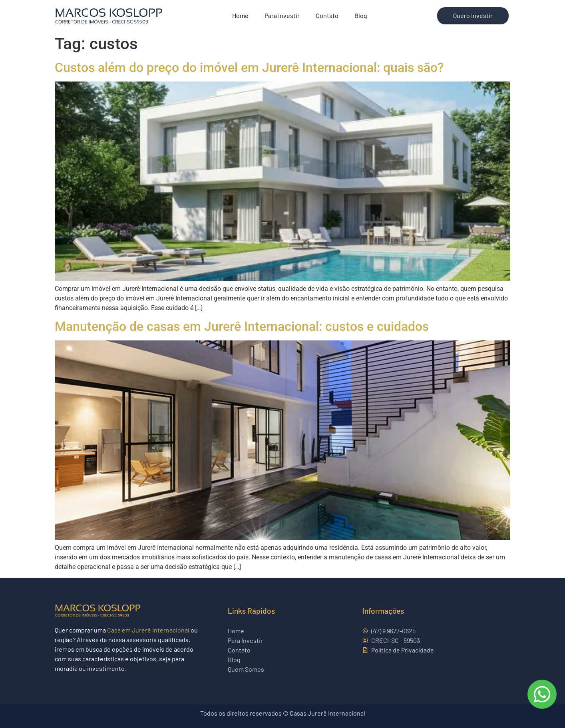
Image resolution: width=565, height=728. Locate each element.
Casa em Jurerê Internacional (148, 630)
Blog (361, 15)
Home (240, 15)
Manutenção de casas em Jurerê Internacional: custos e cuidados (242, 326)
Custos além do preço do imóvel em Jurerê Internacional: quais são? (249, 68)
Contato (327, 15)
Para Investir (282, 15)
